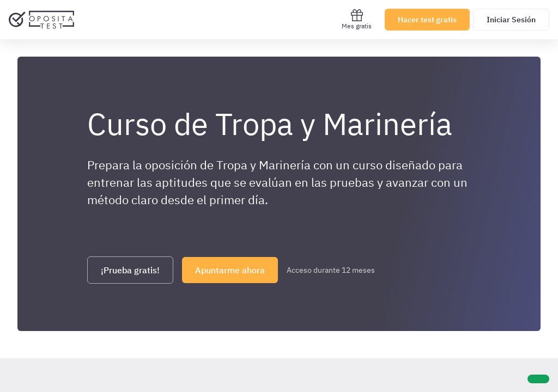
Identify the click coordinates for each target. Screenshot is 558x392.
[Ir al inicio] (41, 20)
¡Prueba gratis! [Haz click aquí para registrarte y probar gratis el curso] (130, 270)
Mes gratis (357, 19)
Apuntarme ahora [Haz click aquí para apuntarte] (230, 270)
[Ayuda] (538, 379)
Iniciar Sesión (511, 20)
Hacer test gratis (427, 20)
